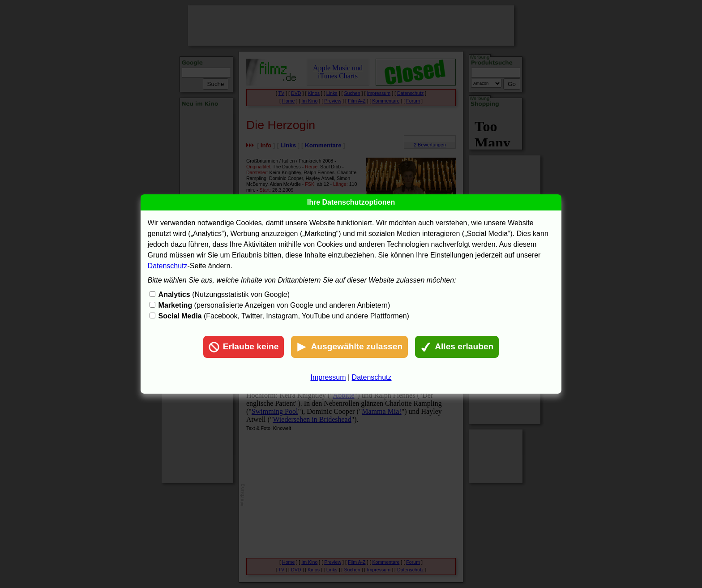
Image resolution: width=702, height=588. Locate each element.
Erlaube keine (244, 347)
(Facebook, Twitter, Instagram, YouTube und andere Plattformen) (284, 316)
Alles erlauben (457, 347)
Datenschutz (168, 266)
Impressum (328, 377)
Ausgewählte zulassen (349, 347)
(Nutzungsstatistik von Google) (224, 294)
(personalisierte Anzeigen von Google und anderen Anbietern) (274, 305)
